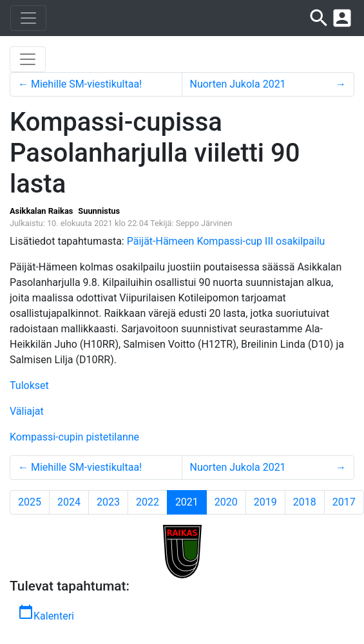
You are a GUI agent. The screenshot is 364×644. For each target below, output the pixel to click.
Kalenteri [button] (46, 613)
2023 (108, 502)
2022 (148, 502)
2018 (305, 502)
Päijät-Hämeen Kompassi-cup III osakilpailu (226, 241)
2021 (191, 502)
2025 (30, 502)
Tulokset (29, 385)
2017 (344, 502)
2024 (69, 502)
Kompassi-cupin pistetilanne (74, 437)
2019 (265, 502)
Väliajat (27, 411)
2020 (226, 502)
